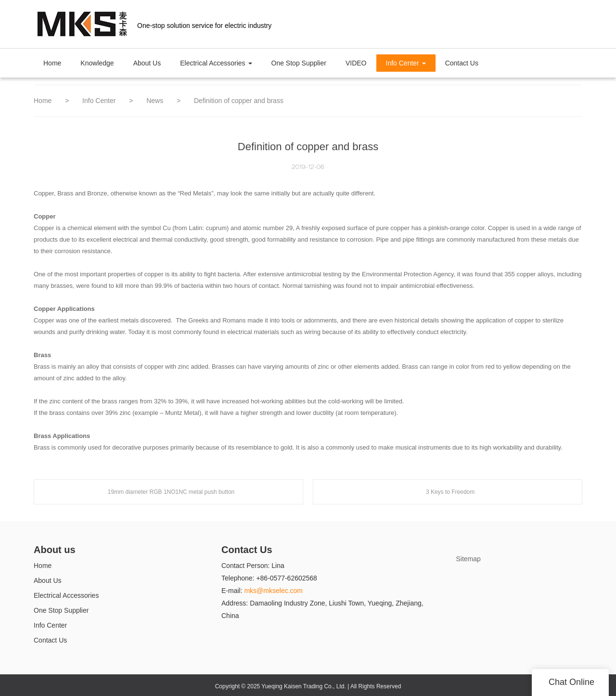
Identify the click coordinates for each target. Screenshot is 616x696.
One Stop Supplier (299, 63)
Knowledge (97, 63)
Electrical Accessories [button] (216, 63)
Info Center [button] (406, 63)
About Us (147, 63)
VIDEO (356, 63)
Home (52, 63)
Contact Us (462, 63)
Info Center (100, 101)
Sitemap (468, 559)
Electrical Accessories (66, 595)
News (156, 101)
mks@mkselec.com (273, 591)
